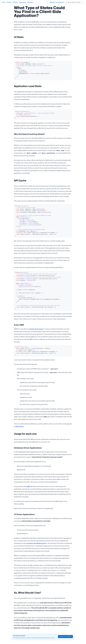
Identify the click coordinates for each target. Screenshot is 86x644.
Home (3, 2)
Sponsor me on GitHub (57, 2)
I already (31, 329)
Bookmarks (23, 2)
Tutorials (15, 2)
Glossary (30, 2)
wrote (37, 329)
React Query (20, 426)
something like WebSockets (36, 543)
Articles (9, 2)
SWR (28, 486)
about (41, 329)
